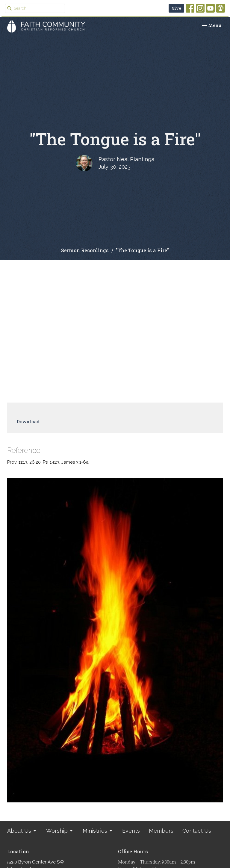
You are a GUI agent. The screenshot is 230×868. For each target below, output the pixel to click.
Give (176, 8)
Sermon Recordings (85, 250)
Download (28, 421)
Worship (60, 831)
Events (131, 831)
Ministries (98, 831)
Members (161, 831)
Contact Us (197, 831)
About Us (22, 831)
